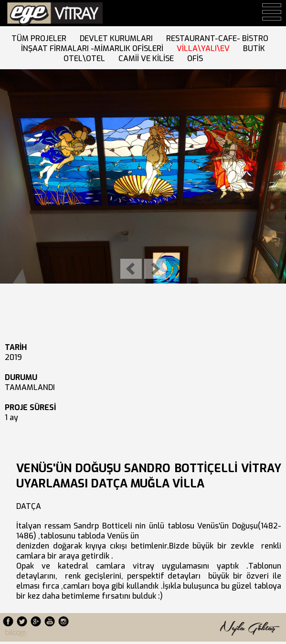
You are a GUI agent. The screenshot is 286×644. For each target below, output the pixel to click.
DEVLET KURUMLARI (118, 38)
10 (80, 295)
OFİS (197, 58)
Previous (131, 269)
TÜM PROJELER (41, 38)
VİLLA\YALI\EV (205, 48)
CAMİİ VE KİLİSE (148, 58)
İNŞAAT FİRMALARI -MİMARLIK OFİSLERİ (94, 48)
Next (155, 269)
